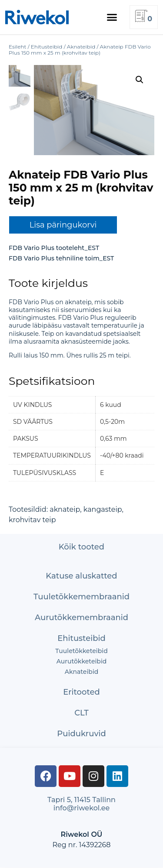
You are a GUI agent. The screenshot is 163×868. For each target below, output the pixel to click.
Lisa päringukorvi (63, 225)
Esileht (17, 47)
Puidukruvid (81, 734)
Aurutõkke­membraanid (81, 618)
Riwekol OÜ (81, 834)
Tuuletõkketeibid (81, 651)
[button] (112, 17)
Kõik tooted (81, 547)
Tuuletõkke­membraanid (81, 597)
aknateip (65, 509)
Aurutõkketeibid (82, 661)
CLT (81, 713)
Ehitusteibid (81, 638)
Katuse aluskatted (81, 576)
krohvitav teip (32, 520)
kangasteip (103, 509)
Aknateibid (82, 672)
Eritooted (81, 692)
